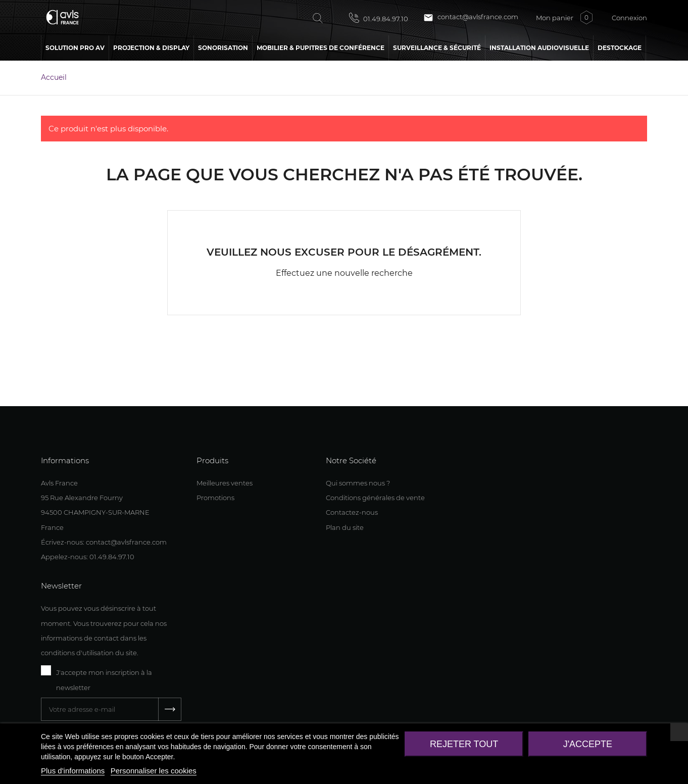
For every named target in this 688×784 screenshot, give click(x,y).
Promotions (215, 498)
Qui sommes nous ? (358, 483)
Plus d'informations (73, 771)
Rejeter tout (464, 744)
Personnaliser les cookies (154, 771)
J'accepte (588, 744)
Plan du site (345, 527)
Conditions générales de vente (375, 498)
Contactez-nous (352, 512)
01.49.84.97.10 (379, 18)
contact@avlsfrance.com (471, 18)
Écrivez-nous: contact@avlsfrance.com (104, 542)
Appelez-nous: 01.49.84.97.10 (88, 557)
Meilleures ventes (225, 483)
